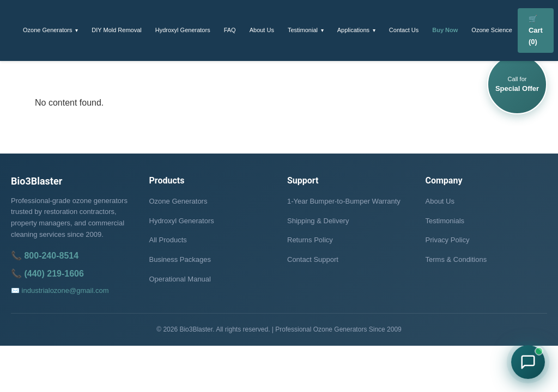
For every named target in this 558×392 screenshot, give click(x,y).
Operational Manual (180, 279)
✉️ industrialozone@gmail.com (60, 290)
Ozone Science (492, 30)
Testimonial (303, 30)
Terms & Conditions (456, 259)
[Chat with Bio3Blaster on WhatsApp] (528, 362)
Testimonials (445, 221)
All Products (168, 240)
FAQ (230, 30)
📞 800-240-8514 (45, 256)
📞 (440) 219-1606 (47, 274)
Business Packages (180, 259)
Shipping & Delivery (318, 221)
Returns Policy (310, 240)
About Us (262, 30)
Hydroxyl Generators (183, 30)
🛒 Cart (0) (536, 30)
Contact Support (313, 259)
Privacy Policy (448, 240)
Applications (353, 30)
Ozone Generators (48, 30)
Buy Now (445, 30)
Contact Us (404, 30)
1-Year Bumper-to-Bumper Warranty (344, 201)
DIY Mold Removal (117, 30)
